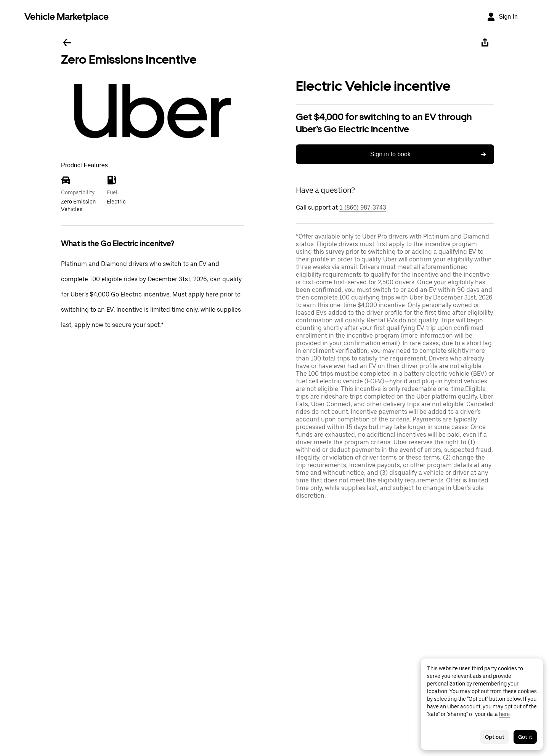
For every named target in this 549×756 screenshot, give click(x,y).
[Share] (485, 43)
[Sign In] (502, 17)
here (504, 714)
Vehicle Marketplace (67, 17)
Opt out (495, 737)
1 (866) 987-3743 (363, 207)
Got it (525, 737)
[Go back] (67, 43)
